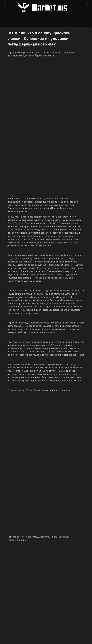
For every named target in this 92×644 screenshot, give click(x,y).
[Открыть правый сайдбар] (88, 4)
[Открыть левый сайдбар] (4, 4)
